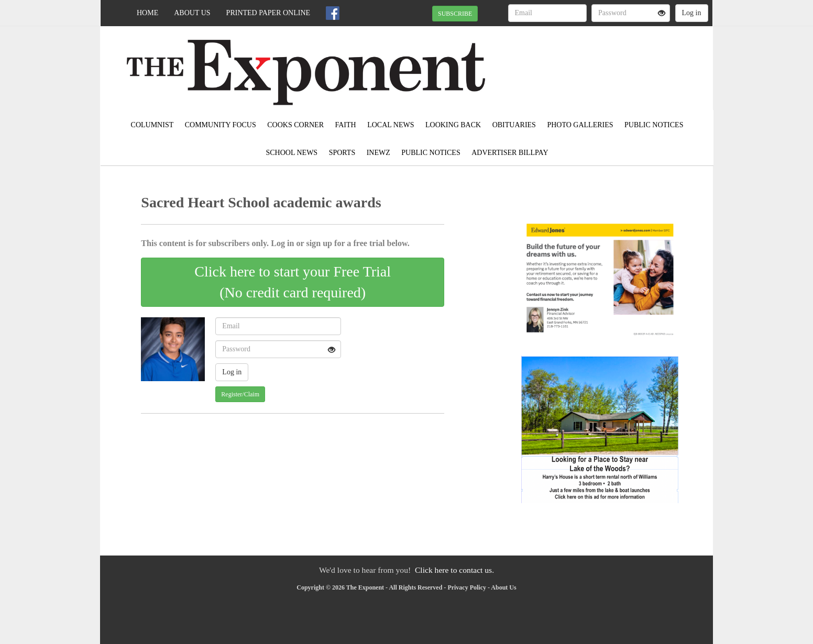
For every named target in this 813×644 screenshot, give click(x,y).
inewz (378, 153)
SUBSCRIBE (455, 14)
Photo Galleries (580, 125)
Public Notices (654, 125)
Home (147, 13)
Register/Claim (240, 394)
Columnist (152, 125)
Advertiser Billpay (510, 153)
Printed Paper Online (268, 13)
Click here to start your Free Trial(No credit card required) (293, 282)
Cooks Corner (295, 125)
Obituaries (514, 125)
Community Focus (221, 125)
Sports (342, 153)
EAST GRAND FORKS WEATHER (617, 63)
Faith (345, 125)
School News (292, 153)
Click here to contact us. (454, 570)
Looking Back (453, 125)
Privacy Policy (467, 587)
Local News (391, 125)
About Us (192, 13)
